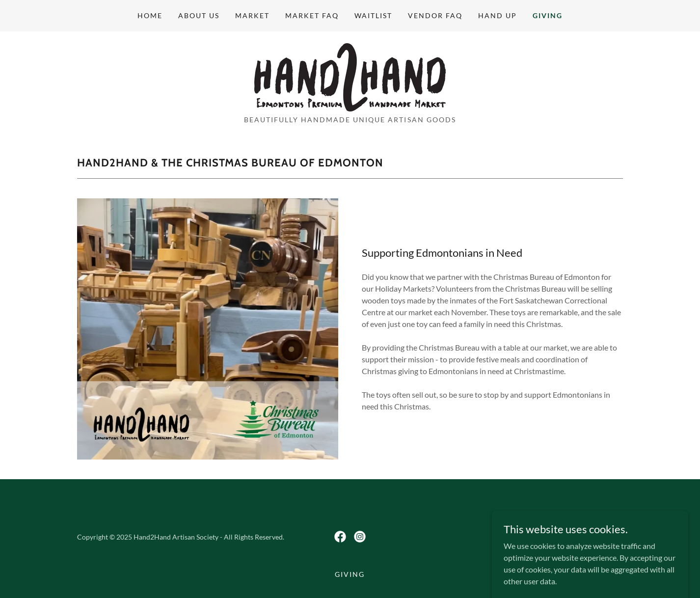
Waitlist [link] (373, 15)
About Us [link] (199, 15)
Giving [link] (548, 15)
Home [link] (150, 15)
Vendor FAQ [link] (435, 15)
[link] (350, 76)
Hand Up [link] (498, 15)
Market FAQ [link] (312, 15)
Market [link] (252, 15)
